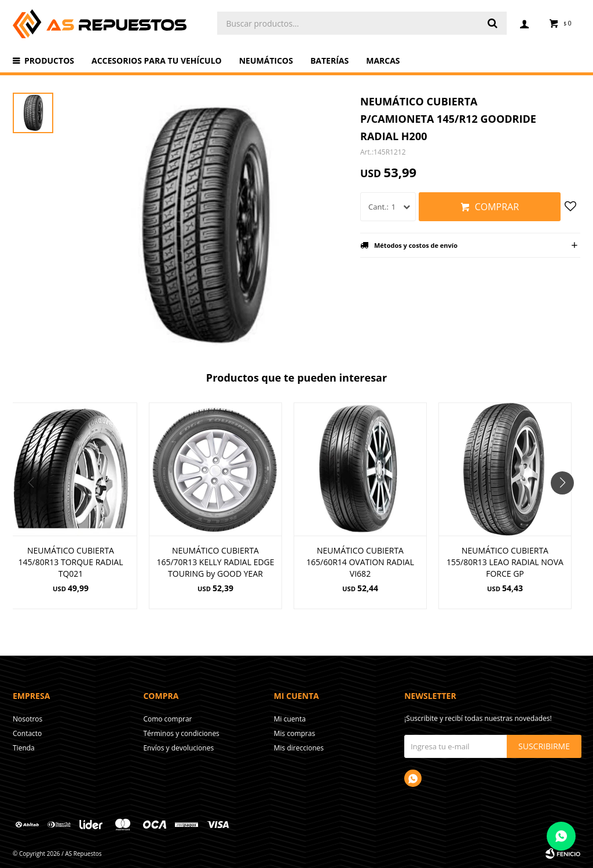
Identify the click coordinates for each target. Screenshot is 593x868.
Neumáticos (266, 61)
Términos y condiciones (181, 733)
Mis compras (294, 733)
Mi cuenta (290, 719)
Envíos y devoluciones (178, 748)
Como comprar (167, 719)
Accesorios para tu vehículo (157, 61)
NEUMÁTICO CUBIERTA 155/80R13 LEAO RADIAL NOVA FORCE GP (505, 562)
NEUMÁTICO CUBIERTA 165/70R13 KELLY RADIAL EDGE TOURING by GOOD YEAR (215, 562)
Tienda (24, 748)
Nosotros (28, 719)
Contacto (27, 733)
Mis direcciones (299, 748)
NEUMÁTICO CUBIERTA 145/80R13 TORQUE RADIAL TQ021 (71, 562)
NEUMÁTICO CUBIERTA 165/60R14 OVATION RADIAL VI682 (360, 562)
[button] (567, 506)
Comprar (497, 207)
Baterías (330, 61)
